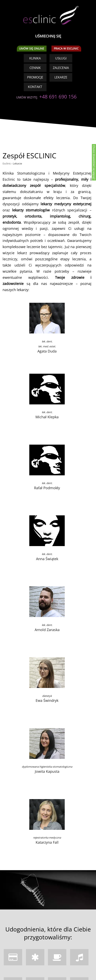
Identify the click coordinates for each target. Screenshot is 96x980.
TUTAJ (67, 967)
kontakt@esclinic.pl (30, 929)
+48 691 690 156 (21, 924)
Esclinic (7, 35)
